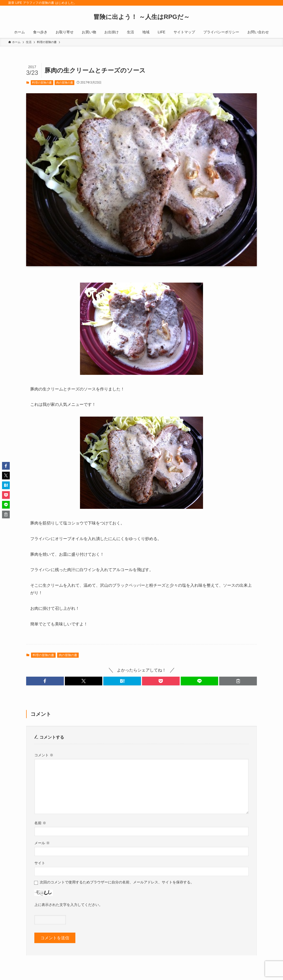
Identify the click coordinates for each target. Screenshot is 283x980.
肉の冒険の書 (65, 82)
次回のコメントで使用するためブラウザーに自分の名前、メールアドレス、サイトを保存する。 (117, 882)
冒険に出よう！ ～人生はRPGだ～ (141, 17)
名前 (40, 823)
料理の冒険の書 (42, 82)
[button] (45, 681)
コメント (44, 755)
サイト (40, 863)
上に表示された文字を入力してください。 (68, 905)
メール (42, 843)
